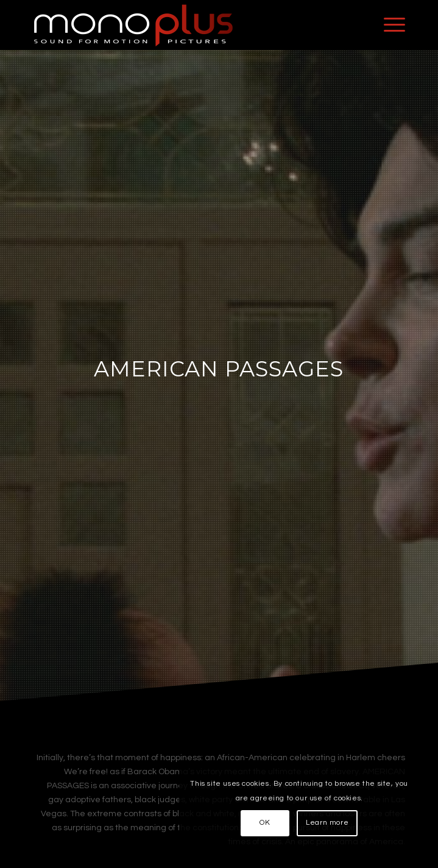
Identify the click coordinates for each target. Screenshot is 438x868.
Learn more (327, 823)
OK (265, 823)
